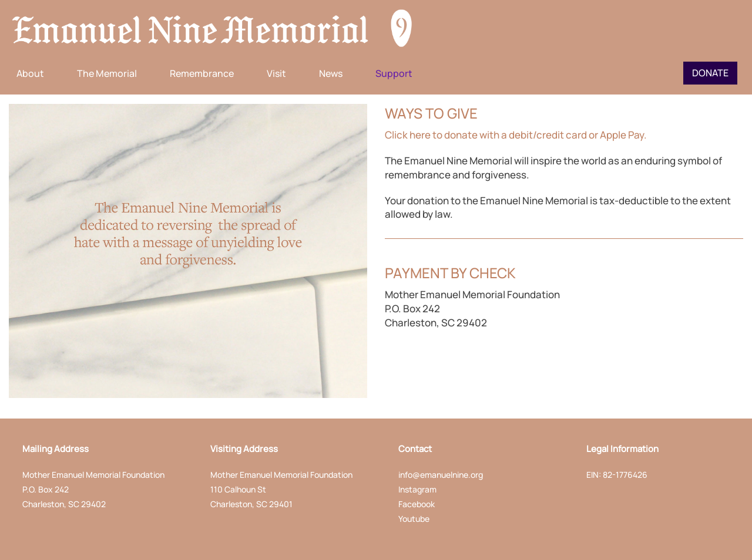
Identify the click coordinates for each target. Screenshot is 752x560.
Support (394, 73)
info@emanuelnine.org (441, 475)
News (331, 73)
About (30, 73)
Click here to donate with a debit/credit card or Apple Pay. (516, 135)
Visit (276, 73)
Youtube (414, 519)
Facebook (417, 504)
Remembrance (202, 73)
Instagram (417, 489)
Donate (710, 73)
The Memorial (107, 73)
